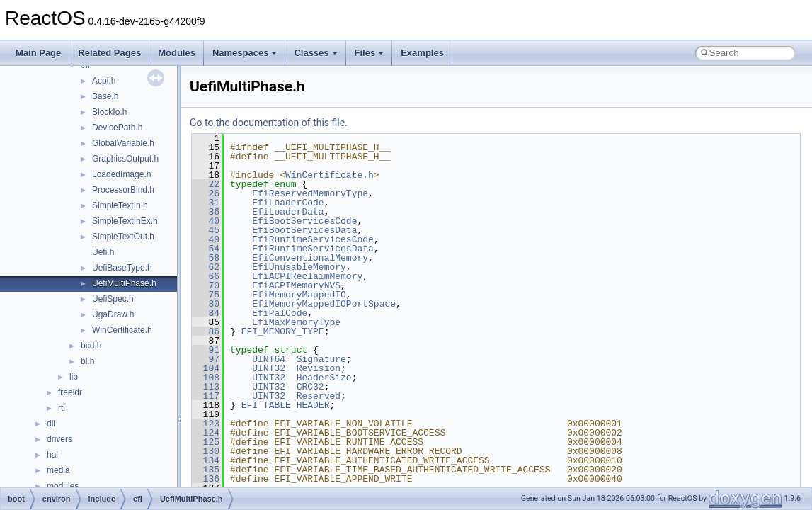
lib (74, 377)
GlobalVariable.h (123, 143)
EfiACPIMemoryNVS (296, 285)
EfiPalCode (280, 313)
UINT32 (269, 368)
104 (206, 368)
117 (206, 396)
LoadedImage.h (121, 174)
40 (206, 221)
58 (206, 258)
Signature (321, 359)
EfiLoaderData (288, 212)
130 (206, 451)
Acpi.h (104, 81)
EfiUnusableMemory (299, 267)
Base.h (105, 96)
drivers (59, 439)
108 (206, 378)
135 (206, 470)
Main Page (38, 53)
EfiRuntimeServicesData (313, 249)
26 (206, 193)
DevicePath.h (117, 127)
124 (206, 433)
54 (206, 249)
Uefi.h (103, 252)
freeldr (70, 392)
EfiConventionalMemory (310, 258)
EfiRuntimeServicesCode (313, 239)
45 (206, 230)
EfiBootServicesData (304, 230)
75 (206, 295)
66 (206, 276)
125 (206, 442)
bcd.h (91, 346)
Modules (177, 53)
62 (206, 267)
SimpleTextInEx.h (125, 221)
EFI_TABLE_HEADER (286, 405)
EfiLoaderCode (288, 203)
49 (206, 239)
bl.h (87, 361)
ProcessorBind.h (123, 190)
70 (206, 285)
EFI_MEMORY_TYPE (283, 331)
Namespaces (245, 53)
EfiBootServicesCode (304, 221)
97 (206, 359)
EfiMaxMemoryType (296, 322)
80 (206, 304)
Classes (315, 53)
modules (63, 486)
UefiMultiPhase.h (124, 283)
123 (206, 424)
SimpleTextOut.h (123, 237)
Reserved (319, 396)
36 (206, 212)
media (58, 470)
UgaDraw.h (113, 314)
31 (206, 203)
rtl (62, 408)
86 (206, 331)
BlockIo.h (109, 112)
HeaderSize (324, 378)
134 (206, 460)
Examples (422, 53)
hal (52, 455)
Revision (319, 368)
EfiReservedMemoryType (310, 193)
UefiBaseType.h (122, 268)
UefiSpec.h (113, 299)
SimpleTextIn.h (120, 205)
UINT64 (269, 359)
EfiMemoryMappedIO (299, 295)
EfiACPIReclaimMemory (307, 276)
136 (206, 479)
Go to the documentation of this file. (269, 123)
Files (370, 53)
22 (206, 184)
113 (206, 387)
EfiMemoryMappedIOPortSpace (324, 304)
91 (206, 350)
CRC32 (310, 387)
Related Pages (109, 53)
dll (51, 424)
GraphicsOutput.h (125, 159)
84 (206, 313)
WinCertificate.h (122, 330)
